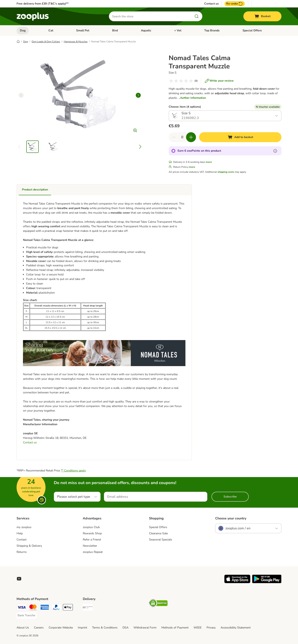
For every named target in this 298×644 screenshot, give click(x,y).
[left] (21, 95)
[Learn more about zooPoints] (275, 151)
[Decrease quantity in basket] (174, 137)
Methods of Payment (175, 628)
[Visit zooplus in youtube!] (19, 579)
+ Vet (178, 30)
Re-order (235, 4)
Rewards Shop (92, 533)
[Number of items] (182, 137)
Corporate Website (61, 628)
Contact (22, 540)
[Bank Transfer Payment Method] (26, 615)
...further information (192, 98)
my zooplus (24, 527)
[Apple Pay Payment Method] (68, 608)
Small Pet (83, 30)
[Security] (158, 604)
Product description (35, 190)
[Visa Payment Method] (22, 608)
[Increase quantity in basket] (191, 137)
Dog (23, 30)
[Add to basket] (240, 137)
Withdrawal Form (145, 628)
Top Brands (212, 30)
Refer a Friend (92, 540)
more (209, 162)
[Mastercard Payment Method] (33, 608)
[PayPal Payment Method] (56, 608)
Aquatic (146, 30)
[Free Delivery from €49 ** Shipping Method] (88, 608)
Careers (39, 628)
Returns (22, 552)
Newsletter (90, 546)
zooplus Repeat (93, 552)
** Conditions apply (73, 471)
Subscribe (230, 497)
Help (20, 533)
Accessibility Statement (236, 628)
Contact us (211, 4)
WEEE (198, 628)
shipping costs (226, 172)
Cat (51, 30)
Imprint (82, 628)
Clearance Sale (158, 533)
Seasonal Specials (161, 540)
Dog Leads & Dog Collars (46, 42)
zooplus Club (91, 527)
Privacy (211, 628)
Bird (115, 30)
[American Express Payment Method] (45, 608)
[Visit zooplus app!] (237, 582)
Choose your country (231, 518)
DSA (126, 628)
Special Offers (252, 30)
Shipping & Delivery (29, 546)
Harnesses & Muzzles (76, 42)
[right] (138, 95)
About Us (23, 628)
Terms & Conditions (105, 628)
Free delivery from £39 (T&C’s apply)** (43, 4)
